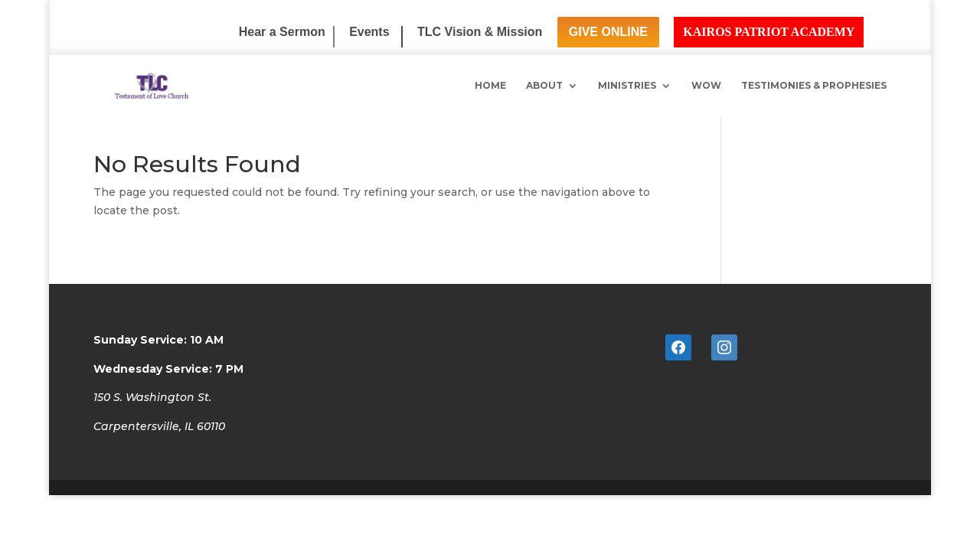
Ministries (627, 86)
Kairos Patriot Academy (769, 32)
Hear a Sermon (282, 32)
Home (490, 86)
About (544, 86)
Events (369, 32)
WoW (706, 86)
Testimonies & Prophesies (814, 86)
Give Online (608, 32)
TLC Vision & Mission (480, 32)
